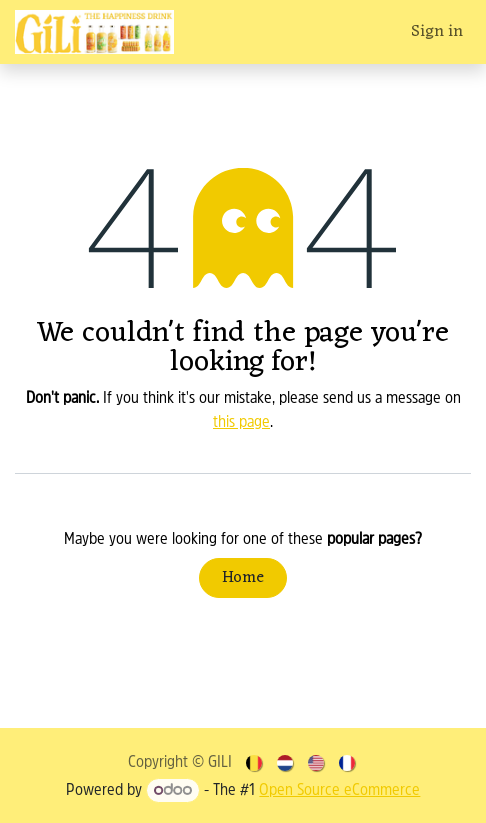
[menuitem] (255, 763)
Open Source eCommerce (339, 791)
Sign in (437, 32)
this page (241, 423)
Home (243, 578)
